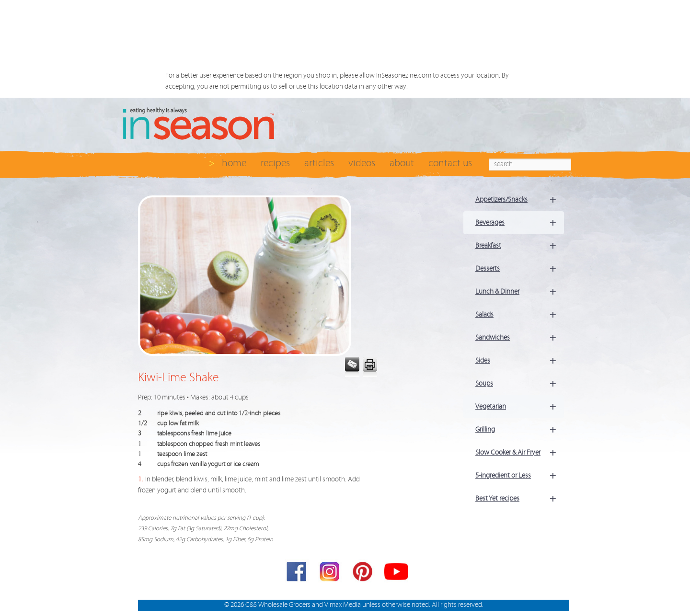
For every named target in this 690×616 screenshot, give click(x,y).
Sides (520, 361)
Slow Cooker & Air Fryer (520, 453)
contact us (450, 163)
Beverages (520, 223)
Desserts (520, 269)
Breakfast (520, 246)
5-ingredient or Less (520, 476)
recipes (275, 163)
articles (319, 163)
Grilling (520, 430)
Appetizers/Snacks (520, 200)
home (234, 163)
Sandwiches (520, 338)
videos (362, 163)
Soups (520, 384)
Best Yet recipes (520, 499)
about (402, 163)
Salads (520, 315)
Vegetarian (520, 407)
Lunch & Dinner (520, 292)
